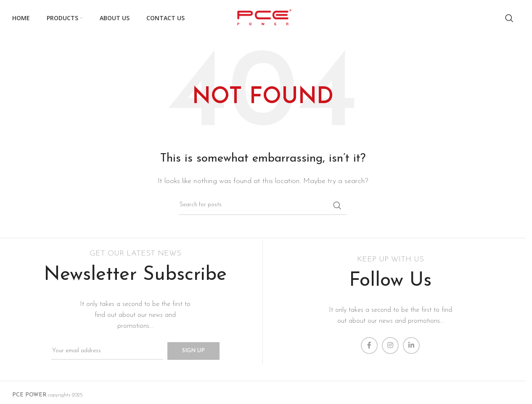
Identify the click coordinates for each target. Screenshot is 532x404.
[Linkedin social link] (411, 346)
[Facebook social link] (369, 346)
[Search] (509, 18)
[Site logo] (263, 18)
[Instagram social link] (390, 346)
